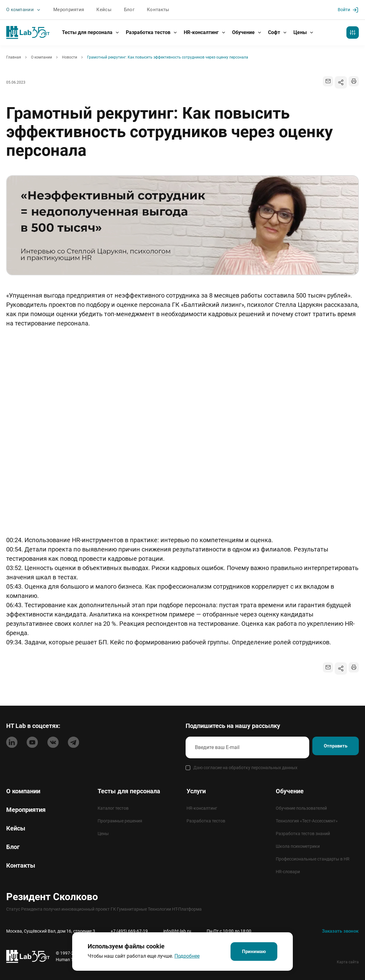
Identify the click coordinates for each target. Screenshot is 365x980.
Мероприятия (65, 10)
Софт (278, 32)
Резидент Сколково (52, 896)
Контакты (151, 10)
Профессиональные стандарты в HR (313, 859)
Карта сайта (348, 962)
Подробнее (182, 955)
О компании (22, 10)
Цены (304, 32)
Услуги (196, 791)
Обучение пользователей (301, 808)
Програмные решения (120, 821)
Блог (123, 10)
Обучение (247, 32)
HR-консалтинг (205, 32)
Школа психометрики (298, 846)
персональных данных (274, 767)
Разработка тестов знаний (303, 833)
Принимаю (254, 951)
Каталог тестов (113, 808)
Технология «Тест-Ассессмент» (307, 821)
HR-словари (288, 871)
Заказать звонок (339, 931)
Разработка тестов (152, 32)
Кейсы (99, 10)
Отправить (330, 747)
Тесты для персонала (91, 32)
